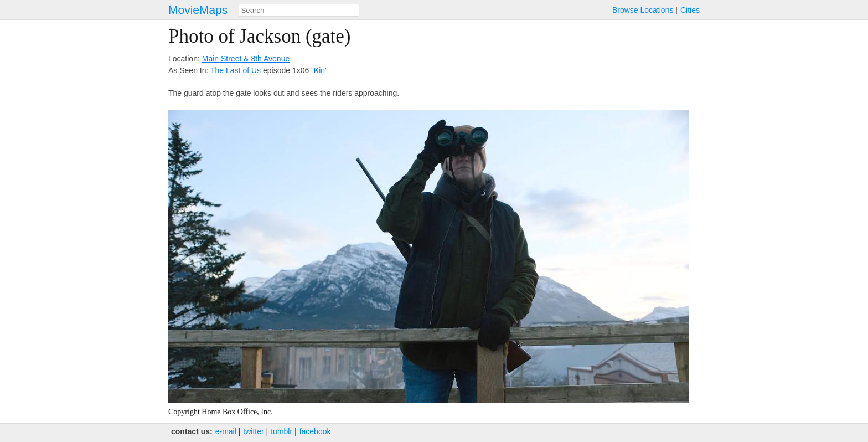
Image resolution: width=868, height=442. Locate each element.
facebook (315, 431)
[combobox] (299, 10)
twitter (253, 431)
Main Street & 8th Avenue (246, 59)
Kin (319, 70)
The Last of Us (236, 70)
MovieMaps (198, 10)
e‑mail (226, 431)
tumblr (281, 431)
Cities (690, 10)
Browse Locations (643, 10)
